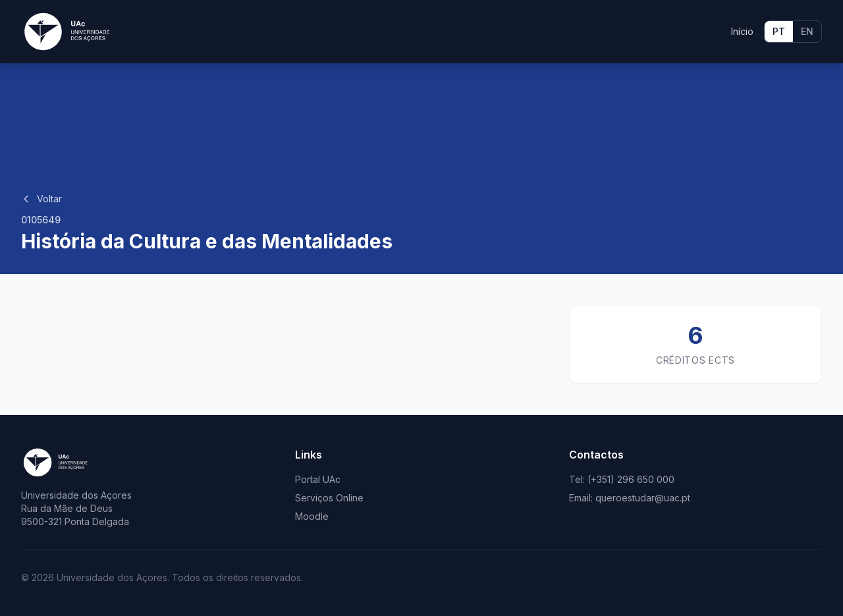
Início (742, 31)
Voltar (41, 199)
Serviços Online (329, 498)
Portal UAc (318, 479)
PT (779, 31)
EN (807, 31)
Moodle (312, 516)
